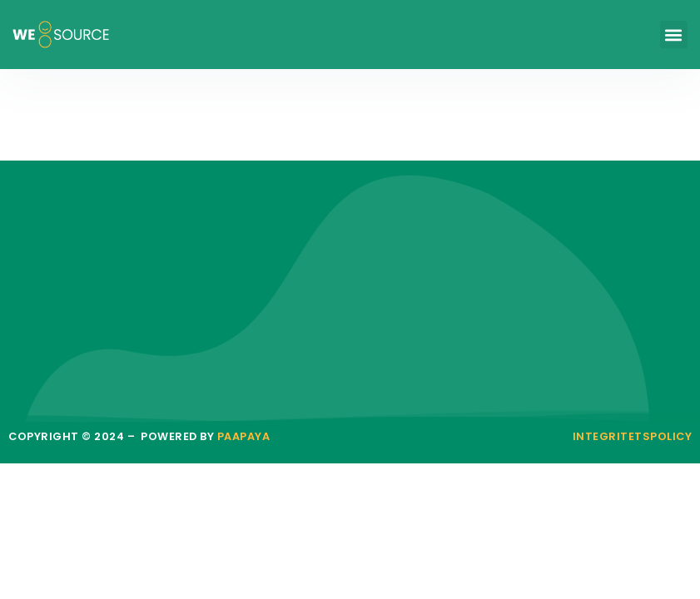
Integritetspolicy (633, 436)
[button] (674, 35)
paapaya (244, 436)
